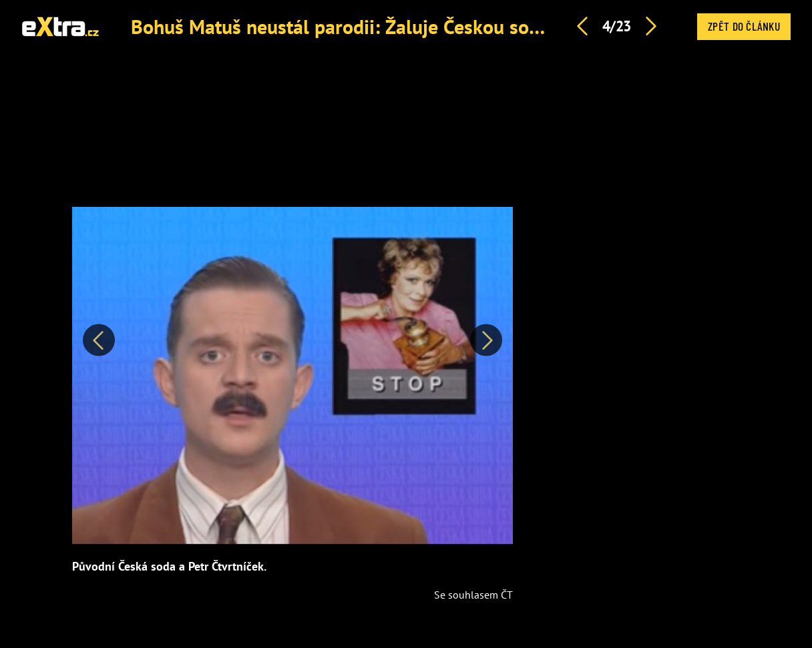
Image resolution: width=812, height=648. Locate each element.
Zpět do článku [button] (744, 26)
